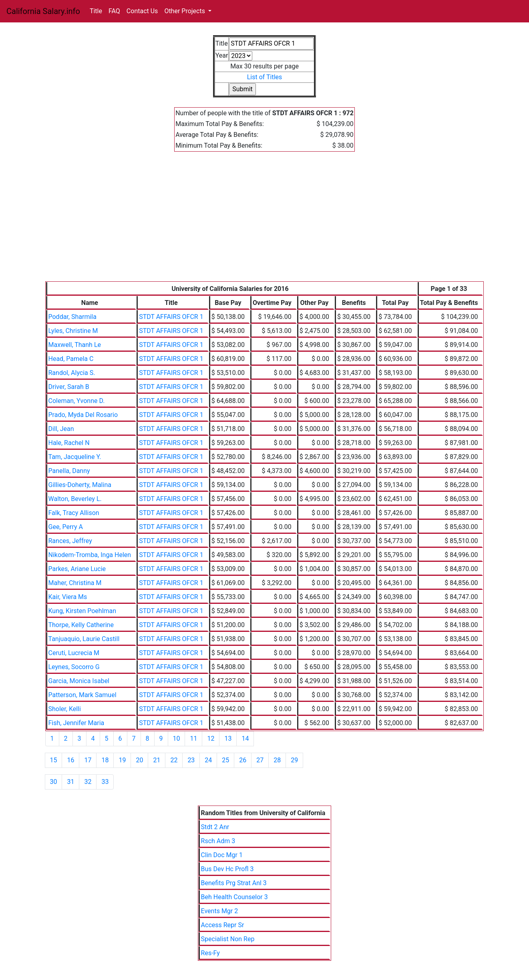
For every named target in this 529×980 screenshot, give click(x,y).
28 (277, 760)
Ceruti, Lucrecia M (74, 653)
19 (122, 760)
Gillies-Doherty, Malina (80, 485)
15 (54, 760)
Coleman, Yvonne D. (77, 401)
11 (193, 739)
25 (225, 760)
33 (105, 782)
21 (157, 760)
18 (105, 760)
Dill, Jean (61, 429)
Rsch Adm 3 (218, 841)
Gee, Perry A (66, 527)
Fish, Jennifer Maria (76, 723)
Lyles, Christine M (73, 331)
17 (88, 760)
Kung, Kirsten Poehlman (82, 611)
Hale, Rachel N (69, 443)
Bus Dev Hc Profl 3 (227, 869)
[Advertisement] (265, 221)
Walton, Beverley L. (75, 499)
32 (88, 782)
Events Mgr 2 (220, 911)
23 (191, 760)
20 (139, 760)
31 (70, 782)
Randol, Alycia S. (72, 373)
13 (228, 739)
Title (96, 11)
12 (211, 739)
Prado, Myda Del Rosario (83, 415)
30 (54, 782)
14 (245, 739)
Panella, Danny (69, 471)
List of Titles (265, 77)
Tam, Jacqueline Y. (75, 457)
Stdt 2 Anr (215, 827)
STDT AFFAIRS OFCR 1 (171, 317)
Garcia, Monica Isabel (79, 681)
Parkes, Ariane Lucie (77, 569)
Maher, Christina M (75, 583)
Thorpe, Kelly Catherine (81, 625)
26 (243, 760)
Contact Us (142, 11)
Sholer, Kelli (65, 709)
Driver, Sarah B (69, 387)
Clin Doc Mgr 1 (222, 855)
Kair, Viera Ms (68, 597)
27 (260, 760)
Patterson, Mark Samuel (82, 695)
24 (208, 760)
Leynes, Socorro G (74, 667)
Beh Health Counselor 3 (234, 897)
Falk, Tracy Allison (74, 513)
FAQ (114, 11)
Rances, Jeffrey (70, 541)
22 (174, 760)
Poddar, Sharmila (72, 317)
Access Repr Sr (223, 925)
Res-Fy (210, 953)
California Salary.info (43, 11)
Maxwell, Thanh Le (75, 345)
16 (70, 760)
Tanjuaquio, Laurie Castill (84, 639)
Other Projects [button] (185, 11)
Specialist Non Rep (228, 939)
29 (294, 760)
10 (177, 739)
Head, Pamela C (71, 359)
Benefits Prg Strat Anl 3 (234, 883)
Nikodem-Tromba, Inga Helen (90, 555)
